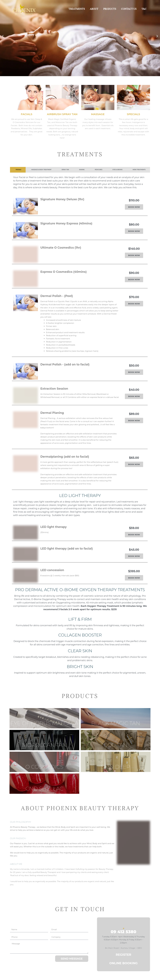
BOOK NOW (134, 207)
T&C (144, 9)
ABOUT (94, 9)
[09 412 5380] (123, 926)
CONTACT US (129, 9)
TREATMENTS (77, 9)
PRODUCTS (110, 9)
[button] (3, 36)
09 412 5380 (123, 932)
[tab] (18, 170)
